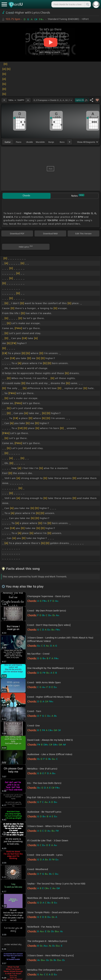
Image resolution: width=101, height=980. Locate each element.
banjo (51, 142)
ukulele (29, 142)
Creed (10, 12)
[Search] (87, 4)
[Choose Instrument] (70, 142)
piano (19, 142)
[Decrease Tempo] (4, 100)
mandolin (40, 142)
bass (62, 142)
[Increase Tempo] (28, 100)
